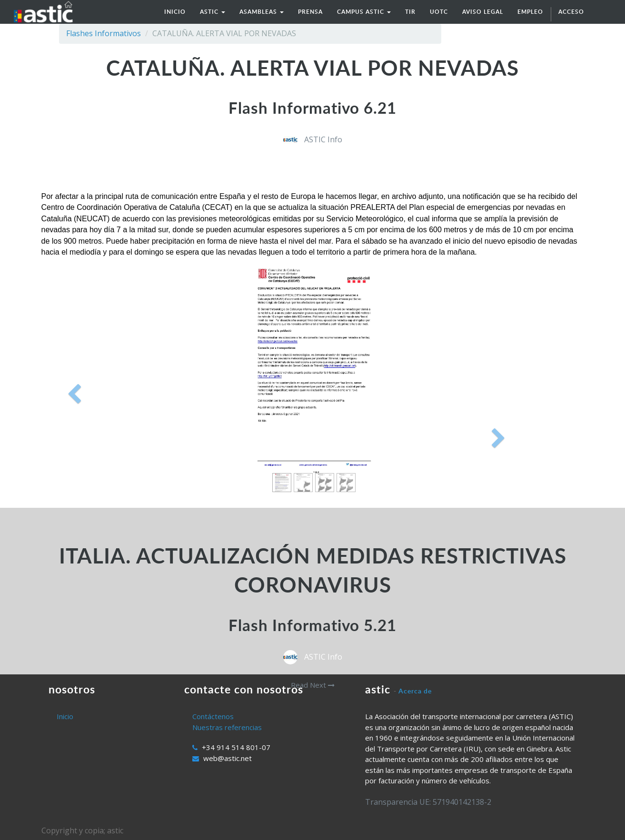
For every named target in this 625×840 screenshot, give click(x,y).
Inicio (65, 716)
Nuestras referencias (227, 727)
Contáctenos (213, 716)
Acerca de (415, 691)
